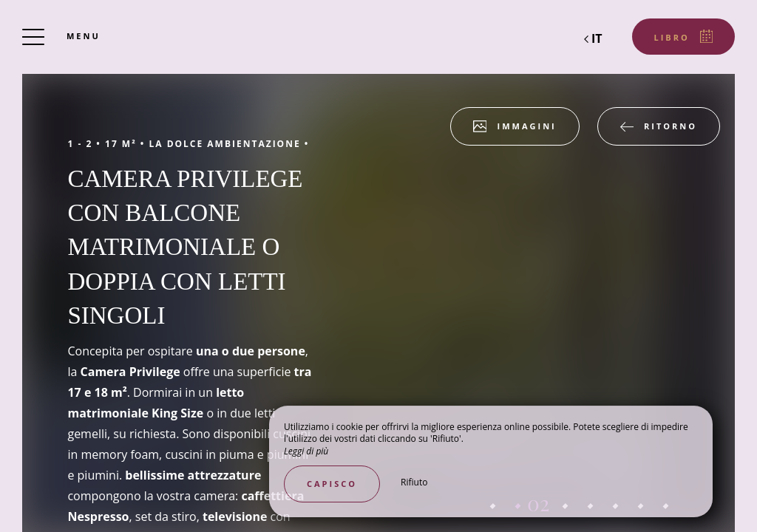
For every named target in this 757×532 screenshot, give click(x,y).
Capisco (332, 484)
